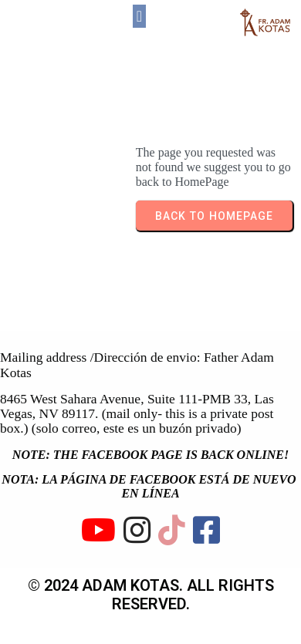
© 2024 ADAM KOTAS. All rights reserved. (151, 595)
